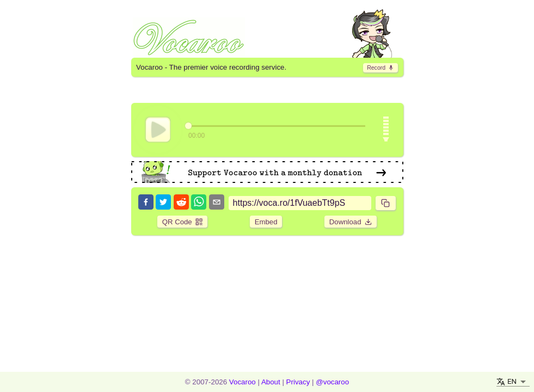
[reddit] (181, 203)
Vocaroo (243, 382)
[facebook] (146, 203)
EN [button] (512, 381)
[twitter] (163, 203)
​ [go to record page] (380, 68)
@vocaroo (332, 382)
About (271, 382)
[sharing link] (300, 203)
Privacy (298, 382)
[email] (217, 203)
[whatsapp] (199, 203)
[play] (158, 130)
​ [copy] (385, 203)
